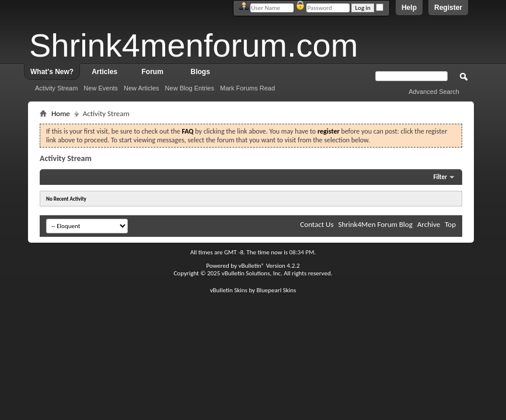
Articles (104, 72)
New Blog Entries (190, 88)
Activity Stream (56, 88)
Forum (153, 72)
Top (450, 224)
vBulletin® (251, 266)
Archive (429, 224)
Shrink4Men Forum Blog (375, 224)
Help (409, 8)
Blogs (200, 72)
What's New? (52, 72)
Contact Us (317, 224)
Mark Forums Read (247, 88)
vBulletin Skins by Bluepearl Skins (253, 290)
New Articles (142, 88)
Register (448, 8)
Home (61, 113)
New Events (101, 88)
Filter (440, 177)
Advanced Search (434, 92)
